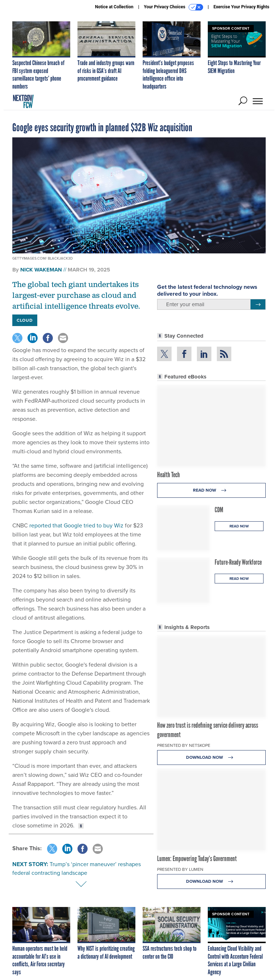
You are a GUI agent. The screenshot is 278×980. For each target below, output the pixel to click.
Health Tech (169, 475)
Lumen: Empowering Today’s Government (197, 859)
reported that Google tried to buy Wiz (76, 525)
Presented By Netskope (184, 745)
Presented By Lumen (180, 869)
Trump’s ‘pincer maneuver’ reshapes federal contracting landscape (77, 868)
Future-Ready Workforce (238, 562)
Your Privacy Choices (174, 7)
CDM (219, 510)
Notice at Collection (114, 7)
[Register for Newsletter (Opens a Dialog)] (258, 304)
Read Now (212, 490)
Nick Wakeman (41, 270)
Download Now (212, 758)
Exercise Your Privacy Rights (241, 7)
